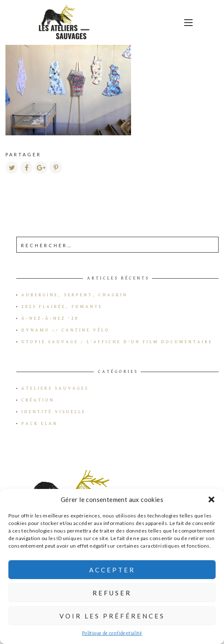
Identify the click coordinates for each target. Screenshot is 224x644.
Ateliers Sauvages (55, 388)
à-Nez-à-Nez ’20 (50, 318)
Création (38, 400)
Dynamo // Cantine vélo (66, 330)
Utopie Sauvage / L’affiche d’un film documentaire (117, 342)
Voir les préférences (112, 616)
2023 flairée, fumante (62, 307)
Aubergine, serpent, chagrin (75, 295)
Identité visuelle (54, 412)
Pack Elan (40, 424)
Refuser (112, 593)
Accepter (112, 570)
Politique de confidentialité (112, 634)
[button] (211, 499)
